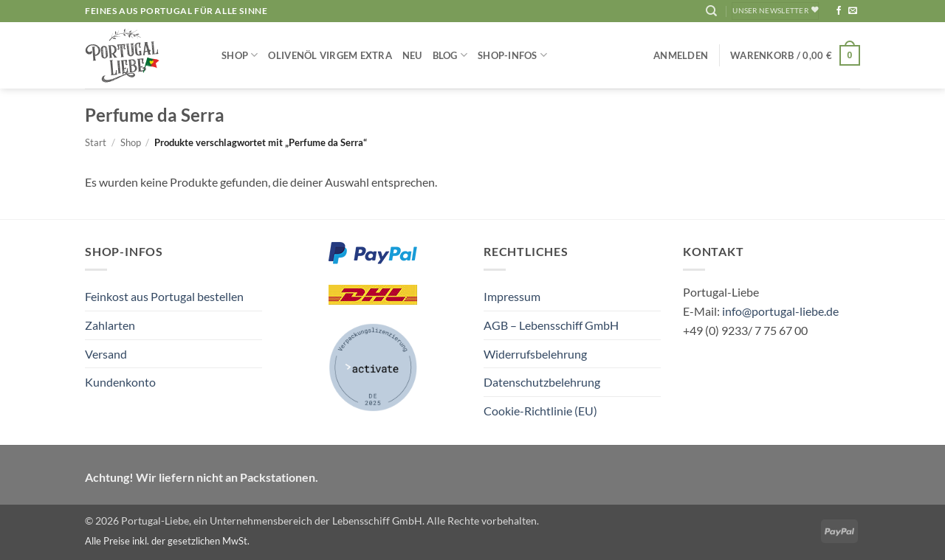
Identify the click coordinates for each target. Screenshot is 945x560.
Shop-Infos (512, 55)
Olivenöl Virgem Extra (330, 55)
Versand (106, 354)
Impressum (512, 296)
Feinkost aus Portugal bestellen (164, 296)
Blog (450, 55)
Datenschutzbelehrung (542, 382)
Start (96, 142)
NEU (412, 55)
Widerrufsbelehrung (535, 354)
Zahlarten (110, 325)
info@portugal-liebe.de (780, 311)
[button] (681, 55)
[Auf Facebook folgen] (839, 11)
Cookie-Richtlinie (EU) (540, 411)
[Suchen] (711, 11)
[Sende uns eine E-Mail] (853, 11)
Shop (240, 55)
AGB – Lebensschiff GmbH (551, 325)
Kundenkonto (120, 382)
